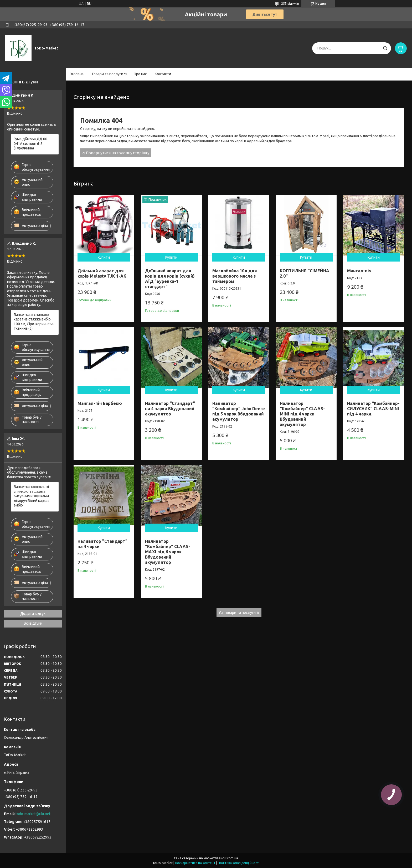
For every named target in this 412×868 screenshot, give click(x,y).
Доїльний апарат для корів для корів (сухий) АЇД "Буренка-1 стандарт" (170, 279)
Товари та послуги (107, 74)
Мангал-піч (359, 271)
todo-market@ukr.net (33, 814)
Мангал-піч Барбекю (100, 403)
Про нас (140, 74)
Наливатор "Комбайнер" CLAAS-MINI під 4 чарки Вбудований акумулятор (302, 414)
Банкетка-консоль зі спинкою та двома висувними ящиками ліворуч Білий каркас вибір (32, 496)
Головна (77, 74)
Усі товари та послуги (237, 613)
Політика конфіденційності (239, 863)
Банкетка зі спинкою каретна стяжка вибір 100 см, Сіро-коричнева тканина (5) (34, 322)
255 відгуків (290, 4)
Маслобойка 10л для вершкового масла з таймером (235, 276)
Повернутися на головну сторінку (118, 153)
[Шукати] (385, 48)
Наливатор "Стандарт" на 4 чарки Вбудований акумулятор (170, 409)
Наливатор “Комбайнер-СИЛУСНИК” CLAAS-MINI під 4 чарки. (373, 409)
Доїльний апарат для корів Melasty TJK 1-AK (102, 273)
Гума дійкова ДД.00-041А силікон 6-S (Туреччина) (31, 144)
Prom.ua (232, 858)
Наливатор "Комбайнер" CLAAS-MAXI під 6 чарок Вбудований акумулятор (168, 552)
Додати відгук (33, 614)
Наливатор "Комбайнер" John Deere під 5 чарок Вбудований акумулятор (239, 411)
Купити (104, 257)
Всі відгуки (33, 623)
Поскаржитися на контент (195, 863)
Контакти (163, 74)
